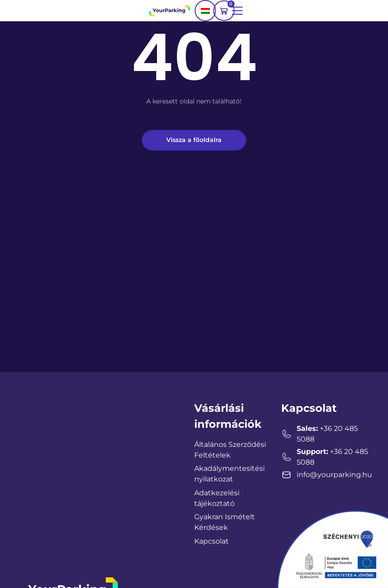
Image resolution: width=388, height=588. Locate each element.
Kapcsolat (212, 541)
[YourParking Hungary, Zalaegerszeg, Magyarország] (81, 467)
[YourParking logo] (170, 10)
